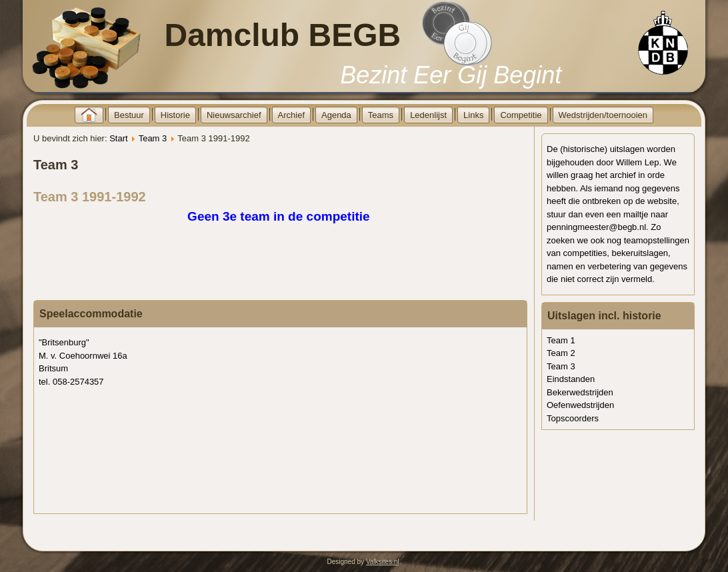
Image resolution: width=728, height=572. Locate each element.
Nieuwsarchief (234, 115)
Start (118, 138)
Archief (291, 115)
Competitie (521, 115)
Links (473, 115)
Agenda (336, 115)
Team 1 (561, 340)
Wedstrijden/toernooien (603, 115)
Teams (381, 115)
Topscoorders (573, 418)
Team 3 (153, 138)
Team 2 (561, 353)
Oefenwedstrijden (580, 405)
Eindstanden (571, 379)
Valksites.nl (383, 562)
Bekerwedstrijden (580, 392)
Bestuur (129, 115)
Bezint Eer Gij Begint (451, 75)
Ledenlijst (428, 115)
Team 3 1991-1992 (90, 197)
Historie (175, 115)
